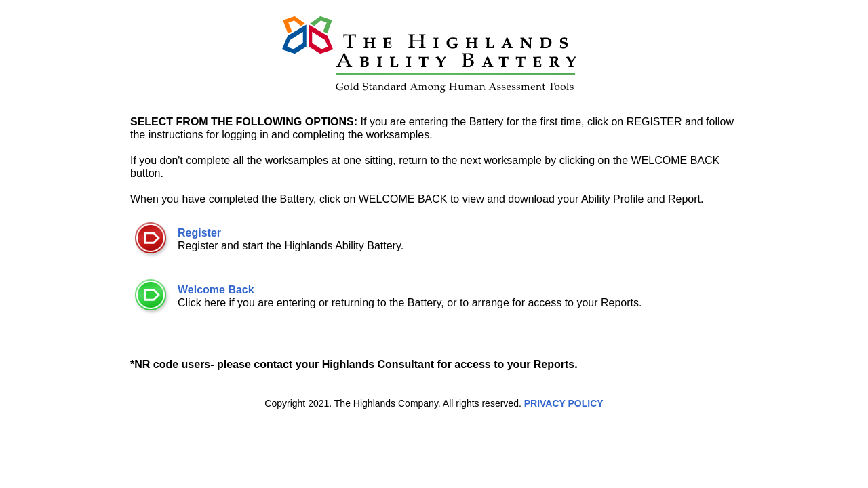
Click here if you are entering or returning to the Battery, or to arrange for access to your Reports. (410, 292)
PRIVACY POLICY (564, 403)
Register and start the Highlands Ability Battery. (291, 235)
